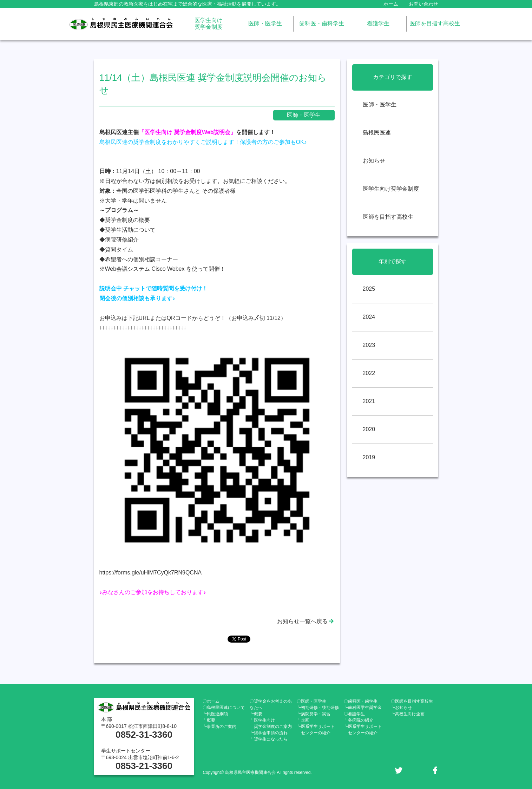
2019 (369, 457)
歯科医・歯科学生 (322, 23)
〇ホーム (211, 701)
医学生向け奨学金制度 (209, 23)
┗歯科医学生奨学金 (363, 708)
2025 (369, 289)
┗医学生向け (271, 723)
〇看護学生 (354, 714)
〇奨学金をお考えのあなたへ (271, 704)
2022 (369, 373)
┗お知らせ (401, 708)
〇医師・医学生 (311, 701)
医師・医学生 (265, 23)
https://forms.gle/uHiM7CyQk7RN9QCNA (151, 573)
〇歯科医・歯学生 (361, 701)
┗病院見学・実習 (314, 714)
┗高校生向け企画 (408, 714)
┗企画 (303, 720)
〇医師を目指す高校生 (412, 701)
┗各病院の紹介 (359, 720)
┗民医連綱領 (215, 714)
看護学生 (378, 23)
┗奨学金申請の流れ (269, 733)
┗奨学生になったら (269, 739)
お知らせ (374, 161)
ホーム (391, 4)
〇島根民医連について (224, 708)
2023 (369, 345)
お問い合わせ (423, 4)
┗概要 (209, 720)
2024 (369, 317)
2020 (369, 429)
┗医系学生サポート (316, 730)
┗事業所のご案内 (219, 726)
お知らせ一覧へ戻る (306, 621)
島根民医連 (377, 133)
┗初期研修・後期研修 (318, 708)
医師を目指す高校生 (435, 23)
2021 (369, 401)
